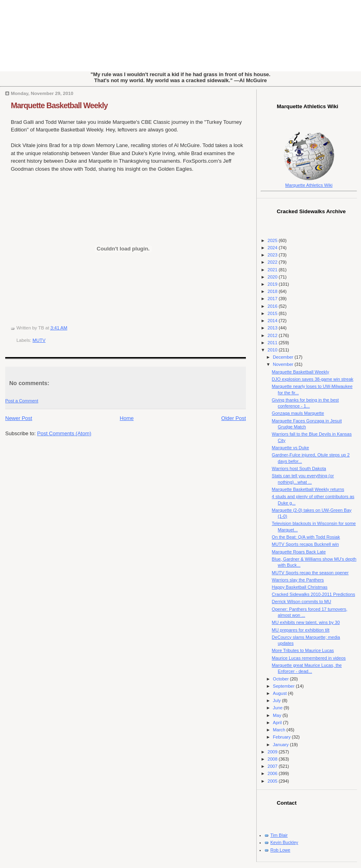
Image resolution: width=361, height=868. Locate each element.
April (278, 723)
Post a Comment (22, 401)
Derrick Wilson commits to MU (302, 602)
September (284, 686)
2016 (273, 306)
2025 (273, 240)
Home (127, 418)
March (280, 730)
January (281, 745)
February (282, 737)
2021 (273, 270)
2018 (273, 291)
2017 (273, 299)
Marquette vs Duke (291, 448)
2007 (273, 766)
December (284, 357)
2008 (273, 759)
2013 (273, 328)
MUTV (39, 340)
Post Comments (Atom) (64, 433)
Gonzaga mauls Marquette (298, 413)
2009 (273, 752)
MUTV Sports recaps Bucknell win (305, 544)
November (284, 364)
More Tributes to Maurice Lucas (303, 650)
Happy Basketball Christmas (300, 587)
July (277, 700)
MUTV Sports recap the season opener (310, 573)
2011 (273, 343)
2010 (273, 350)
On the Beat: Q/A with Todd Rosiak (306, 537)
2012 (273, 335)
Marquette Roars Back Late (299, 552)
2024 (273, 248)
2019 (273, 284)
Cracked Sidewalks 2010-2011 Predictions (314, 594)
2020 (273, 277)
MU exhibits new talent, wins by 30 (306, 622)
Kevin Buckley (284, 842)
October (281, 679)
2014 (273, 321)
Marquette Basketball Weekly (59, 105)
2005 (273, 781)
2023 (273, 255)
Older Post (234, 418)
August (280, 693)
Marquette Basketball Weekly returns (308, 489)
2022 (273, 262)
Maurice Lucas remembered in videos (309, 658)
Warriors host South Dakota (299, 468)
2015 (273, 313)
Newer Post (19, 418)
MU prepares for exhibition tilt (301, 630)
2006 (273, 773)
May (278, 715)
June (278, 708)
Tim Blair (279, 835)
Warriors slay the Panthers (298, 580)
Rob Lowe (280, 850)
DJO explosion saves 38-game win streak (313, 379)
